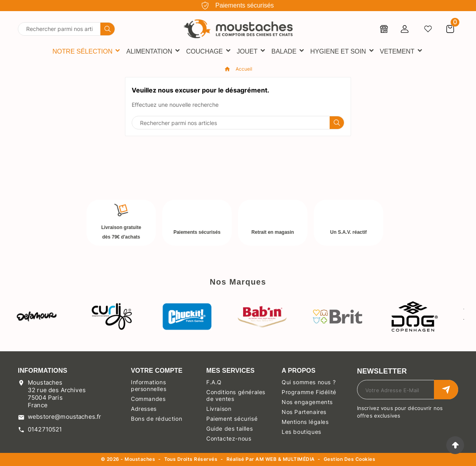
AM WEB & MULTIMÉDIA (285, 459)
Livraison (219, 409)
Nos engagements (307, 402)
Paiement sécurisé (232, 419)
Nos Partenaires (304, 412)
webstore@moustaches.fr (64, 417)
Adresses (144, 409)
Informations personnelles (149, 385)
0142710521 (45, 429)
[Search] (107, 29)
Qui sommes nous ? (309, 382)
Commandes (148, 399)
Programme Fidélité (309, 392)
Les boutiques (301, 432)
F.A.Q (214, 382)
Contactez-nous (229, 438)
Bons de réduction (156, 419)
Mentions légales (305, 422)
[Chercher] (59, 29)
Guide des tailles (229, 428)
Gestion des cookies (349, 459)
